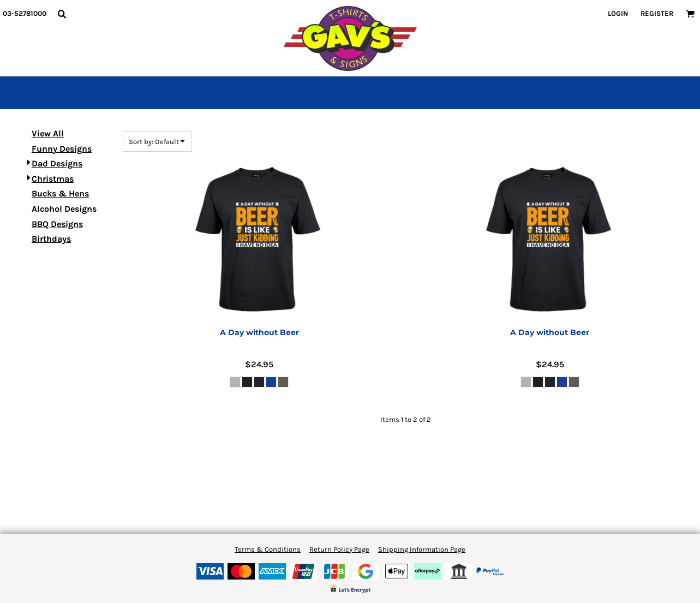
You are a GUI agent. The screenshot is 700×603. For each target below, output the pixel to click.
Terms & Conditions (268, 549)
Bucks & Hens (60, 193)
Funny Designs (62, 149)
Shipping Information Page (422, 549)
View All (48, 133)
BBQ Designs (57, 224)
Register (657, 13)
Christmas (53, 179)
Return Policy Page (339, 549)
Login (618, 13)
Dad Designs (57, 163)
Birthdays (51, 239)
